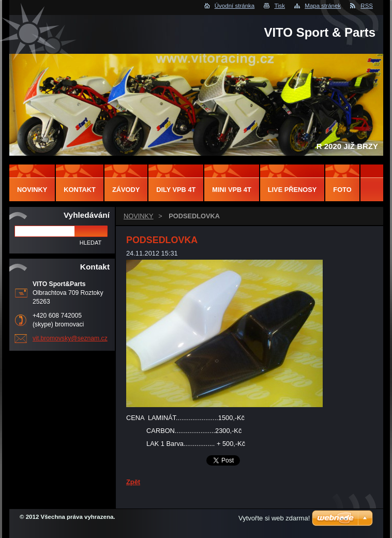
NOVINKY (139, 216)
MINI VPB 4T (231, 190)
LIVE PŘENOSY (292, 190)
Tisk (280, 6)
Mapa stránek (323, 6)
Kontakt (80, 190)
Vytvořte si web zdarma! (274, 518)
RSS (367, 6)
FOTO (342, 190)
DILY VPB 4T (176, 190)
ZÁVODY (126, 190)
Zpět (133, 482)
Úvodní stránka (235, 6)
